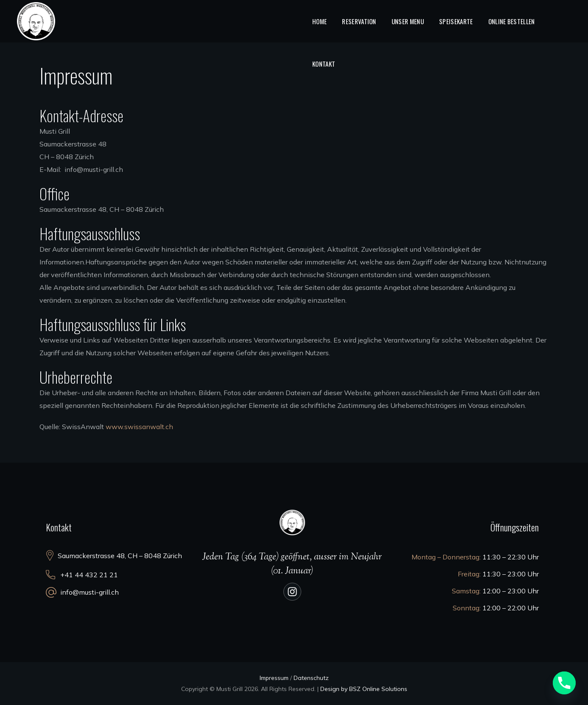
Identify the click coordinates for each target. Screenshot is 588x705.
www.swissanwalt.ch (139, 427)
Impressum (274, 678)
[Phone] (564, 683)
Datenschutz (311, 678)
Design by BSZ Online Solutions (364, 689)
